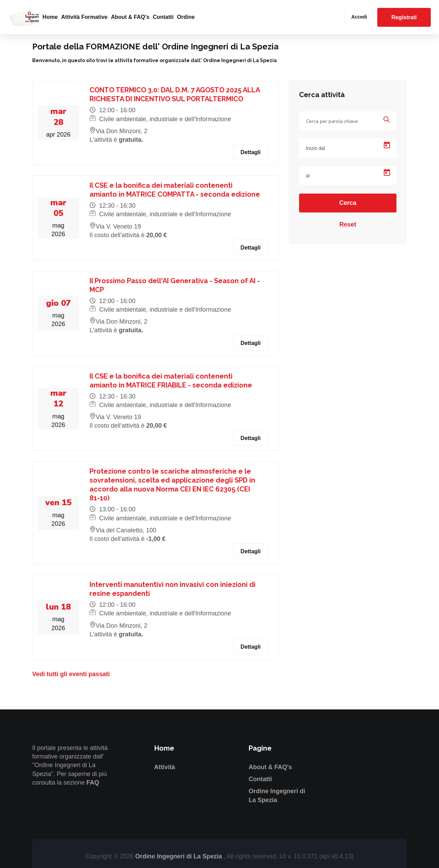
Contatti (163, 17)
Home (50, 17)
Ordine (186, 17)
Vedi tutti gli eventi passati (71, 674)
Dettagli (251, 152)
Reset (348, 224)
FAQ (93, 783)
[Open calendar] (387, 145)
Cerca (348, 203)
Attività (165, 767)
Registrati (404, 17)
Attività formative (84, 17)
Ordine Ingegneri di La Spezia (179, 856)
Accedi (359, 17)
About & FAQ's (130, 17)
